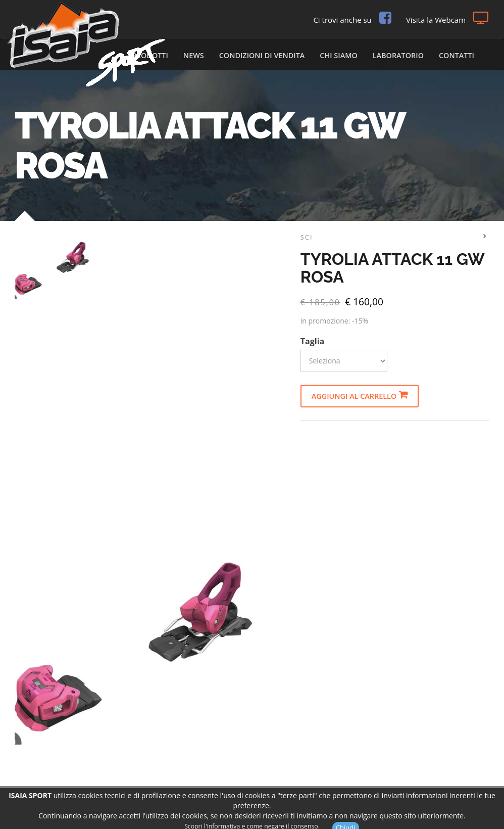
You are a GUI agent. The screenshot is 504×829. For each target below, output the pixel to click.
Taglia (312, 341)
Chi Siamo (338, 55)
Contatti (457, 55)
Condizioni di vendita (262, 55)
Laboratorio (398, 55)
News (194, 55)
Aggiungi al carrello (360, 396)
